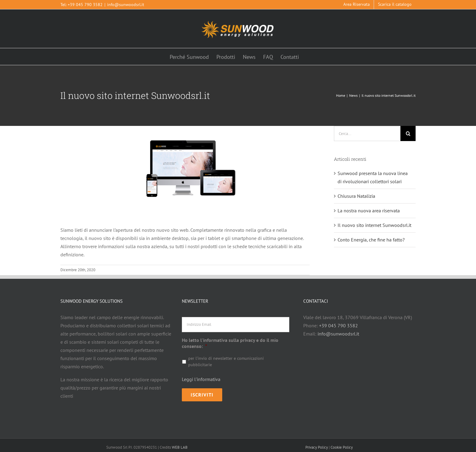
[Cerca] (408, 133)
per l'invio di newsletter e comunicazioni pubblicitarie (226, 361)
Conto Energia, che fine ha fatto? (371, 240)
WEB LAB (180, 444)
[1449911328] (185, 171)
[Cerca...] (367, 133)
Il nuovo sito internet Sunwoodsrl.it (374, 225)
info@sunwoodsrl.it (126, 5)
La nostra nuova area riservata (369, 211)
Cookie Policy (342, 444)
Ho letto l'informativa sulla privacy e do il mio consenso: (230, 343)
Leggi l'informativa (201, 379)
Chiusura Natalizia (356, 196)
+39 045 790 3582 (85, 5)
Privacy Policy (317, 444)
